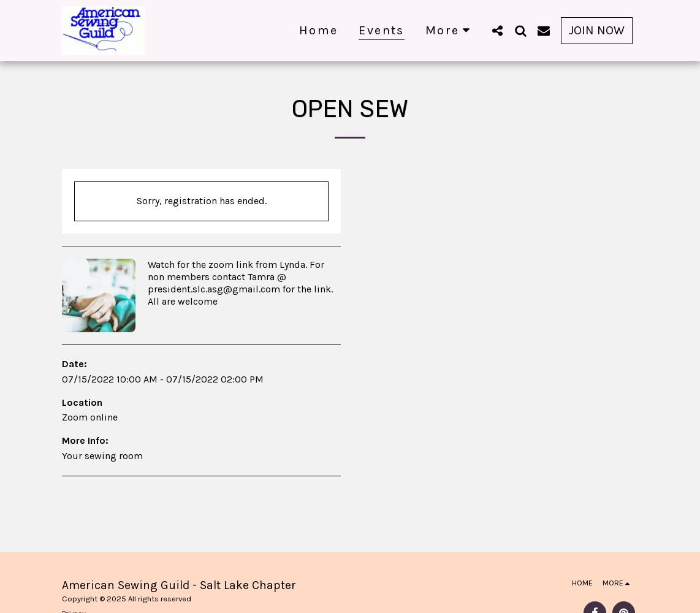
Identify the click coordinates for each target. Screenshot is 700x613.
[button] (497, 30)
